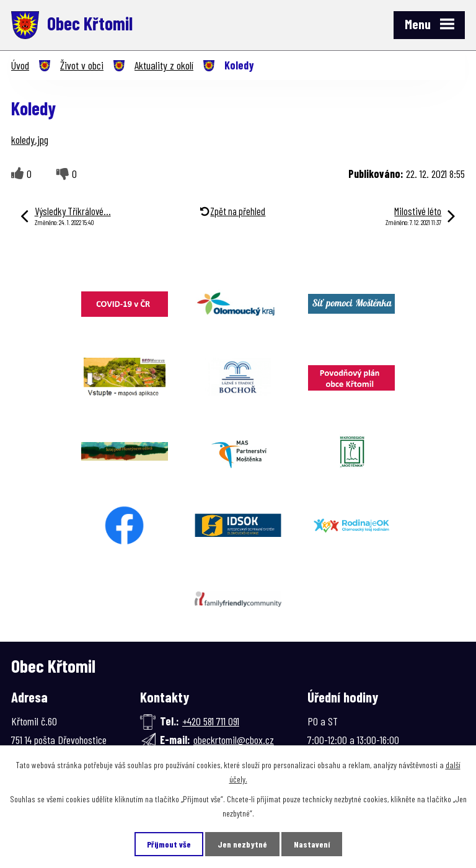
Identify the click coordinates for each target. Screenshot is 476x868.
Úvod (20, 65)
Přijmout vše (169, 844)
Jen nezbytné (242, 844)
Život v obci (82, 65)
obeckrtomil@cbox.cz (234, 740)
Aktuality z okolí (164, 65)
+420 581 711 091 (211, 721)
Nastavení (312, 844)
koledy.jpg (30, 139)
